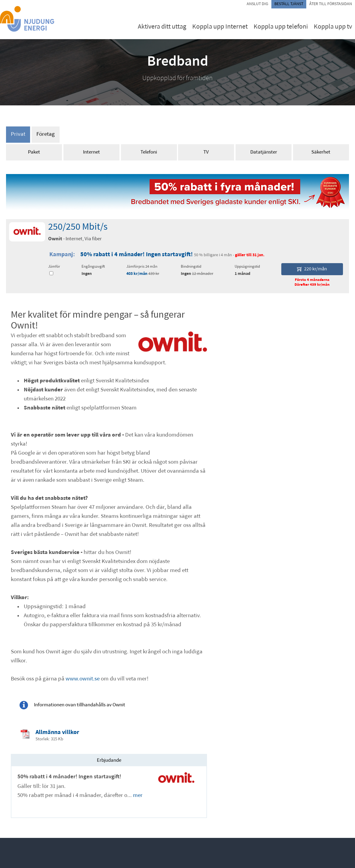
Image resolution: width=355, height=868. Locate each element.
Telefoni (149, 152)
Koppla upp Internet (220, 27)
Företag (46, 134)
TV (206, 152)
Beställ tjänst (289, 4)
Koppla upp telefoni (281, 27)
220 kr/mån (312, 269)
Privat (18, 134)
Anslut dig (258, 4)
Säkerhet (321, 152)
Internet (91, 152)
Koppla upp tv (333, 27)
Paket (34, 152)
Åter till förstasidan (331, 4)
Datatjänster (264, 152)
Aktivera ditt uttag (162, 27)
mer (138, 796)
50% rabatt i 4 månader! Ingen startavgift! (137, 255)
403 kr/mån (137, 274)
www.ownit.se (83, 679)
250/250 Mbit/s (78, 227)
